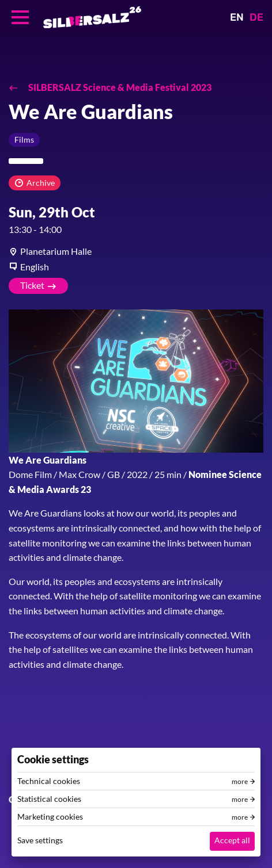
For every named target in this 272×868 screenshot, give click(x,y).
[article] (136, 251)
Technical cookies (49, 781)
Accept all (232, 840)
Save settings (40, 840)
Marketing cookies (50, 817)
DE (256, 17)
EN (237, 17)
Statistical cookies (49, 799)
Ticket (32, 285)
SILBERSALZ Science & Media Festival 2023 (119, 87)
